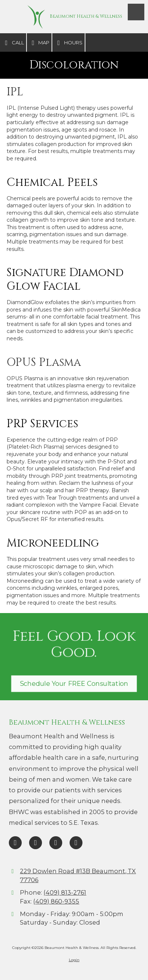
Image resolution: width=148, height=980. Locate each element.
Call (13, 43)
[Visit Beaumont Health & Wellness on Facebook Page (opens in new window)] (15, 843)
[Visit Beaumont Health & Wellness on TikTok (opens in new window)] (56, 843)
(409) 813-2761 (65, 892)
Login (74, 960)
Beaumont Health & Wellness (86, 16)
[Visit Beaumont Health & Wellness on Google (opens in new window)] (36, 843)
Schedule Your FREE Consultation (74, 683)
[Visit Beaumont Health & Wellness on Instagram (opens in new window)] (76, 843)
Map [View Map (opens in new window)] (39, 43)
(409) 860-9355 (56, 901)
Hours (68, 43)
